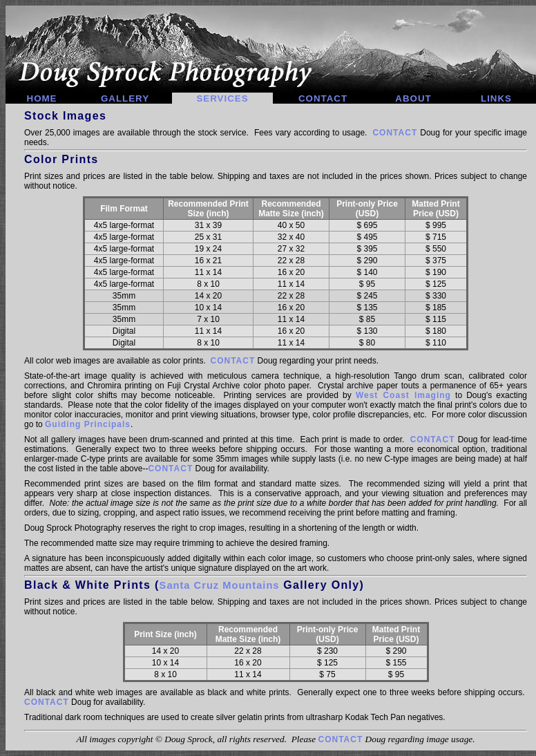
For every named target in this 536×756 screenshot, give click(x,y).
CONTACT (323, 98)
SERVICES (222, 98)
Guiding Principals (88, 424)
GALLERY (125, 98)
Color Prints (61, 159)
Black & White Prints (87, 585)
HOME (42, 98)
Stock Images (65, 116)
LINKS (496, 98)
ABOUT (413, 98)
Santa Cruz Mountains (220, 585)
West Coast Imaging (403, 395)
